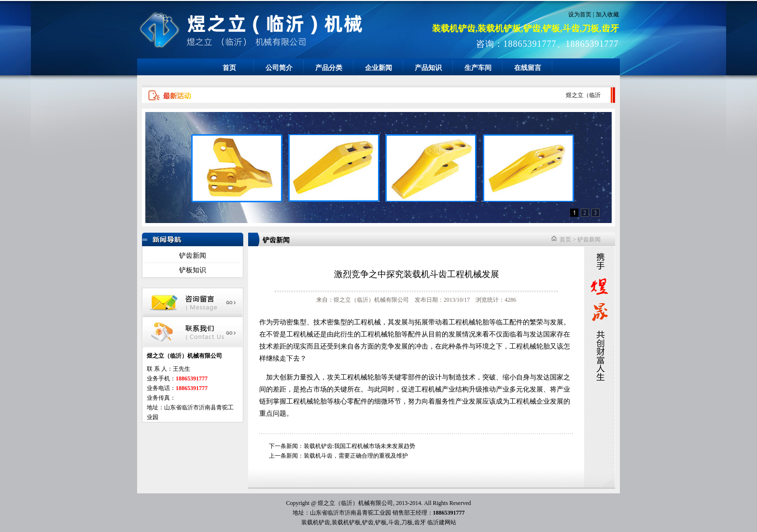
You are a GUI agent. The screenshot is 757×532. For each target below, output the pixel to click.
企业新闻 (378, 68)
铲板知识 (193, 270)
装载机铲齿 (316, 522)
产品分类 (329, 68)
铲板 (381, 522)
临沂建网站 (442, 522)
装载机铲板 (346, 522)
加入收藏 (607, 14)
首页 (229, 68)
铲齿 (368, 522)
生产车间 (478, 68)
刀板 (407, 522)
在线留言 (528, 68)
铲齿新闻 (193, 256)
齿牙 (420, 522)
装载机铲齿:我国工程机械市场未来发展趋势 (359, 446)
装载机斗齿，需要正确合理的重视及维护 (356, 456)
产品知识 (428, 68)
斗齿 (394, 522)
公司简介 (279, 68)
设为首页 (580, 14)
